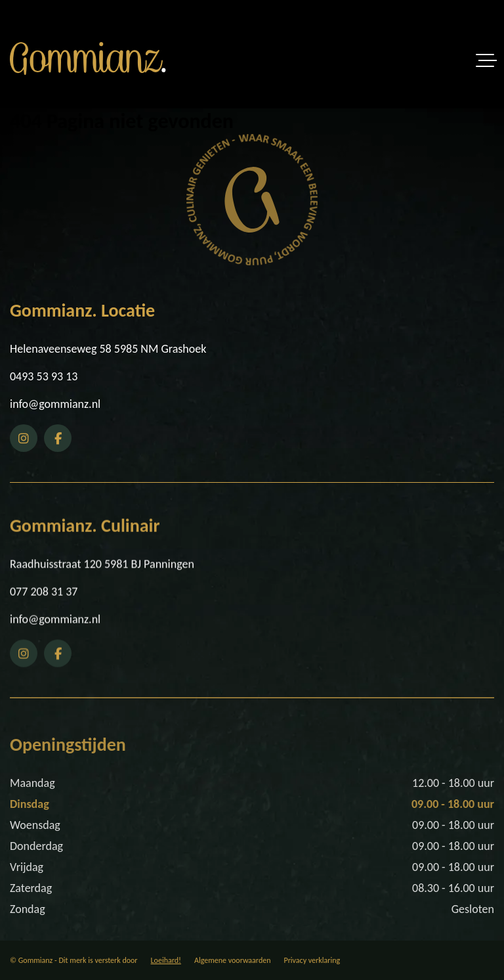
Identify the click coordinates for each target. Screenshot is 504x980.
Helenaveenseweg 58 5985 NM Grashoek (108, 350)
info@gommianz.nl (55, 405)
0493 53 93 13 (44, 378)
